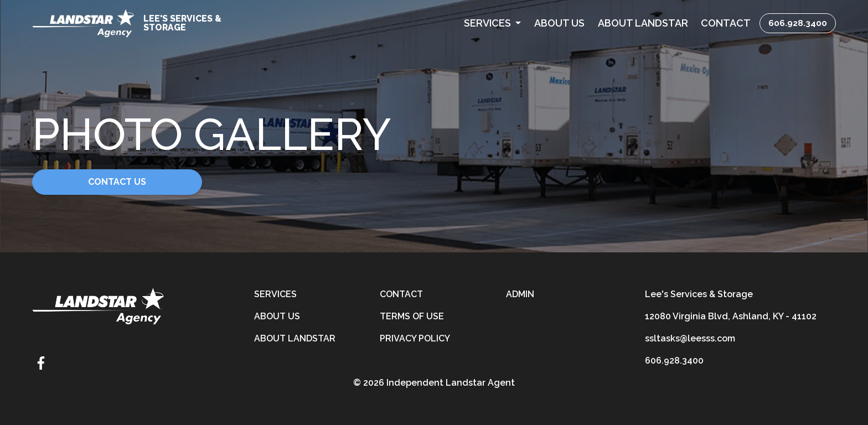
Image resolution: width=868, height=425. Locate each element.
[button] (492, 23)
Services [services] (275, 294)
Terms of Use (412, 316)
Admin (520, 294)
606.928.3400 (798, 23)
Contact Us (117, 182)
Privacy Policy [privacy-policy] (415, 338)
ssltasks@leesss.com (690, 338)
